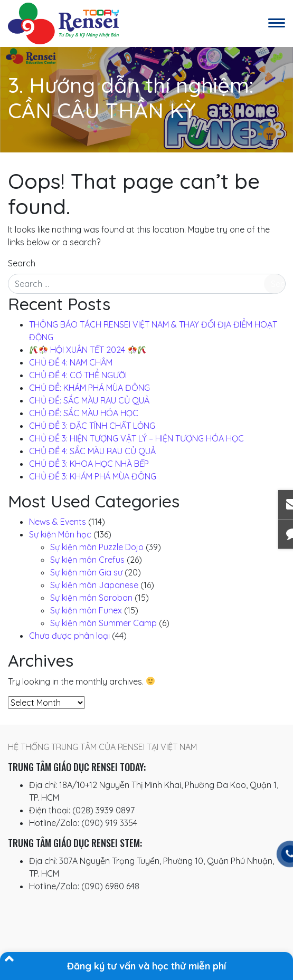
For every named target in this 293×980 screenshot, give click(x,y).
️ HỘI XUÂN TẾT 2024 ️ (88, 350)
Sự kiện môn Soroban (91, 598)
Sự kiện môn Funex (86, 610)
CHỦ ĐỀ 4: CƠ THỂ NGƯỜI (78, 375)
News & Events (58, 522)
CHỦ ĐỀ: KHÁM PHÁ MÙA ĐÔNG (89, 388)
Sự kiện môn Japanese (94, 585)
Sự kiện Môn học (60, 534)
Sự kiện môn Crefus (87, 560)
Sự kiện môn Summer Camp (103, 623)
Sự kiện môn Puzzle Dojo (97, 547)
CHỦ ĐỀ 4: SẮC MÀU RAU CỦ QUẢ (92, 451)
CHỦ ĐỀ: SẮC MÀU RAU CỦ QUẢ (89, 400)
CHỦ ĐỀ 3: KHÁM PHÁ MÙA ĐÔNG (93, 476)
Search (22, 263)
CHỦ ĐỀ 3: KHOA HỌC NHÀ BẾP (89, 464)
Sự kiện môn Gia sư (86, 572)
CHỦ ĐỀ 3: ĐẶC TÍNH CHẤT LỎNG (92, 426)
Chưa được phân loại (69, 636)
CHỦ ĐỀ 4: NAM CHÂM (71, 362)
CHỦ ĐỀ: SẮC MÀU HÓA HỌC (84, 413)
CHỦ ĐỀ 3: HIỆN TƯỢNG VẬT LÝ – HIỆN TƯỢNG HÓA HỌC (136, 438)
